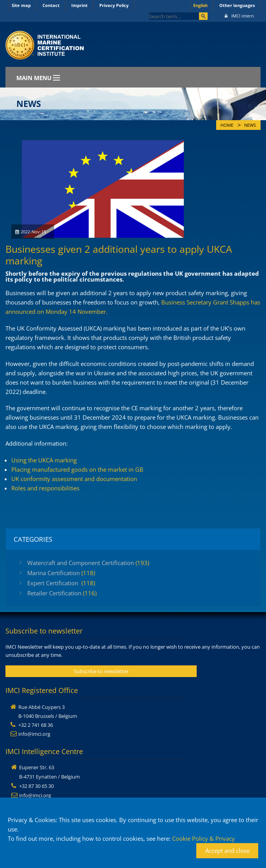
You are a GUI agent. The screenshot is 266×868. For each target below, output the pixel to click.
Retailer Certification (62, 593)
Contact (51, 5)
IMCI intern (239, 16)
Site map (21, 5)
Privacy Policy (114, 5)
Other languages (237, 5)
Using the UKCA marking (44, 460)
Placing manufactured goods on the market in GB (77, 469)
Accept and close (227, 850)
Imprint (79, 5)
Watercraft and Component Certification (88, 563)
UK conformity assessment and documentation (74, 479)
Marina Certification (61, 573)
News (250, 125)
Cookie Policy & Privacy (203, 838)
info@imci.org (34, 734)
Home (227, 125)
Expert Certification (61, 583)
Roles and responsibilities (45, 488)
